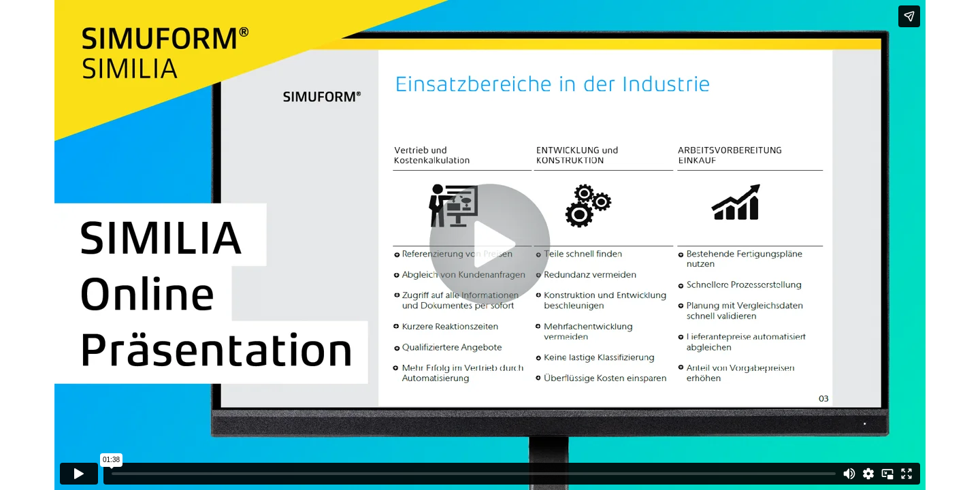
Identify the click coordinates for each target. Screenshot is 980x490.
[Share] (909, 16)
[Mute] (849, 474)
